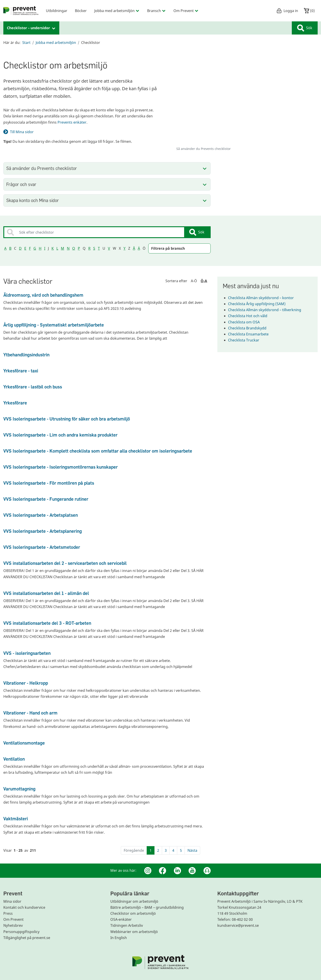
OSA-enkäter (121, 919)
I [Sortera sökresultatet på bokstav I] (45, 248)
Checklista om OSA (247, 322)
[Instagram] (148, 871)
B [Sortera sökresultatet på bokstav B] (10, 248)
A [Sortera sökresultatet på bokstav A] (5, 248)
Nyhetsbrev (13, 925)
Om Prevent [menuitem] (186, 11)
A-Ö (194, 281)
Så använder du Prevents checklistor (42, 168)
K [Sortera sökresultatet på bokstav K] (53, 248)
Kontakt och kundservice (24, 907)
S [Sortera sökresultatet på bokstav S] (94, 248)
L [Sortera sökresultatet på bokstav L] (57, 248)
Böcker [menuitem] (81, 11)
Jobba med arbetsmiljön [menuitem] (117, 11)
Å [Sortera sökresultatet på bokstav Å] (134, 248)
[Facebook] (163, 871)
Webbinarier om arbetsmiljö (134, 932)
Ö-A (204, 281)
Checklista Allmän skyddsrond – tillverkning (267, 310)
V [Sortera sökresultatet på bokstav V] (109, 248)
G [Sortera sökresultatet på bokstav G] (35, 248)
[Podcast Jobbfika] (207, 871)
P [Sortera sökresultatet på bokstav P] (79, 248)
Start (26, 43)
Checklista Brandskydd (250, 328)
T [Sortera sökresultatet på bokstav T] (99, 248)
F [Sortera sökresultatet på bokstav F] (30, 248)
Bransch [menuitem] (156, 11)
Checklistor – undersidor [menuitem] (31, 28)
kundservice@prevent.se (238, 925)
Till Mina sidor (22, 132)
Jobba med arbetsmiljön (56, 43)
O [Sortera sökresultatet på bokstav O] (74, 248)
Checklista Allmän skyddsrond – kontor (264, 298)
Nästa (192, 850)
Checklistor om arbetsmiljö (133, 913)
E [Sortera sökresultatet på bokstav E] (25, 248)
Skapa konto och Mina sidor (33, 200)
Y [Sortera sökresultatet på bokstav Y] (124, 248)
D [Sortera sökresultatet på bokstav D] (20, 248)
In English (119, 938)
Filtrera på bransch (168, 248)
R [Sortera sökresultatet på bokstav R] (89, 248)
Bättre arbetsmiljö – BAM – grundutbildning (147, 907)
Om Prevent (13, 919)
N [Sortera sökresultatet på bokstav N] (68, 248)
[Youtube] (192, 871)
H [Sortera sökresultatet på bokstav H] (40, 248)
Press (8, 913)
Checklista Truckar (246, 340)
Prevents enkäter (72, 122)
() (309, 11)
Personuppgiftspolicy (21, 932)
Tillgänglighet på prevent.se (27, 938)
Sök (305, 28)
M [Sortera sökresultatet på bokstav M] (63, 248)
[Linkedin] (177, 871)
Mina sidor (12, 901)
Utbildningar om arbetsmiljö (134, 901)
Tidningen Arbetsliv (127, 925)
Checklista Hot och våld (250, 316)
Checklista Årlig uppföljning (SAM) (259, 304)
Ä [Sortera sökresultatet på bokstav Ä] (139, 248)
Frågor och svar (21, 184)
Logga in (287, 11)
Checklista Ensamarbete (251, 334)
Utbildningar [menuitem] (57, 11)
